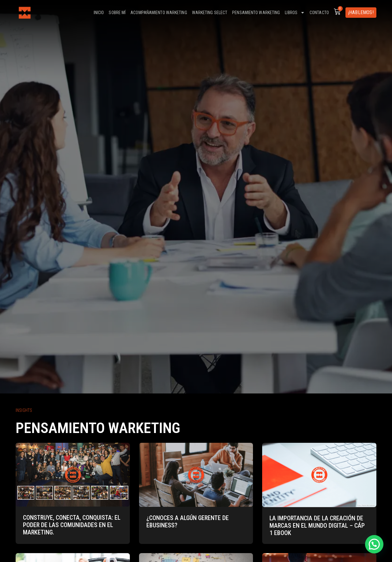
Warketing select (210, 13)
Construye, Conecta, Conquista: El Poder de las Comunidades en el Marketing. (72, 525)
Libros (295, 13)
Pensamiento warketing (256, 13)
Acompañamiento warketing (159, 13)
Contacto (319, 13)
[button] (374, 544)
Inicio (99, 13)
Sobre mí (117, 13)
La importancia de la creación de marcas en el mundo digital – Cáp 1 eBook (317, 526)
